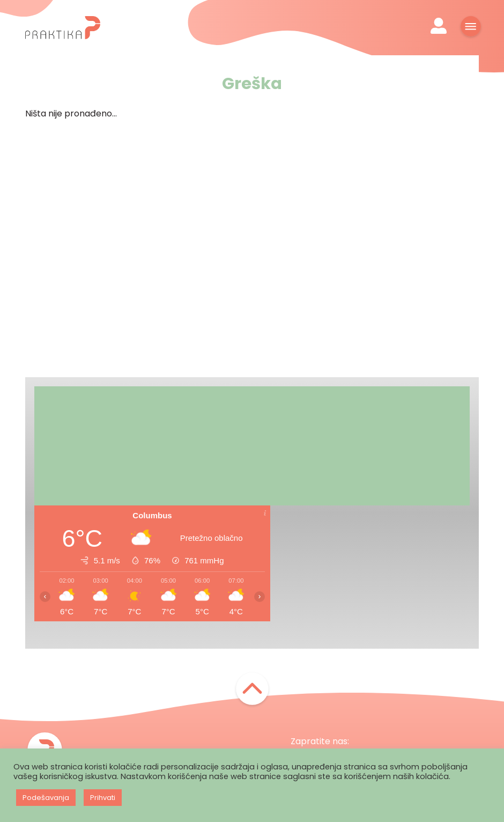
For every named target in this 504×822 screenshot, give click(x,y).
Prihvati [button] (103, 798)
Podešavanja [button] (46, 798)
